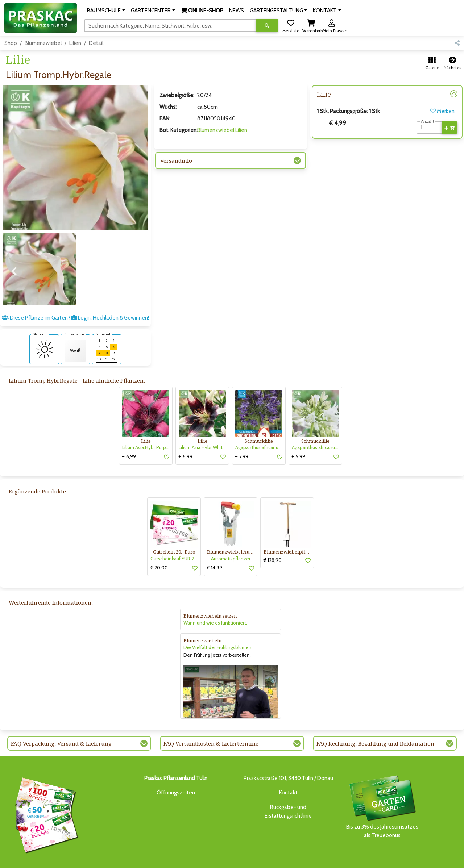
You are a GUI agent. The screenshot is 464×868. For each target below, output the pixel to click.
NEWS (196, 858)
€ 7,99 (242, 431)
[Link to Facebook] (438, 860)
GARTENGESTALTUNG (228, 858)
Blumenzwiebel (43, 43)
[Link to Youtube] (453, 860)
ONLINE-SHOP (169, 858)
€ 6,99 (129, 431)
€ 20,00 (159, 542)
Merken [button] (442, 111)
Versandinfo (176, 160)
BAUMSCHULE (95, 858)
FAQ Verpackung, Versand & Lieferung (61, 718)
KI (343, 858)
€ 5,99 (299, 431)
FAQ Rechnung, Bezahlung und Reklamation (375, 718)
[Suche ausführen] (267, 26)
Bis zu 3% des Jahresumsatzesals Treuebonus (382, 781)
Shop (11, 43)
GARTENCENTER (130, 858)
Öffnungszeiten (176, 767)
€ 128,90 (273, 535)
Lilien (75, 43)
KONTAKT (327, 858)
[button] (106, 11)
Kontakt (288, 767)
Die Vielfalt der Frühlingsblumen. (218, 622)
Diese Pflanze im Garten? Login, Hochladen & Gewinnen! (75, 292)
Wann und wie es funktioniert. (215, 597)
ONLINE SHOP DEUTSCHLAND (284, 858)
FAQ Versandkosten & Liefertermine (211, 718)
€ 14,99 (215, 542)
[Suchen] (170, 25)
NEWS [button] (237, 11)
